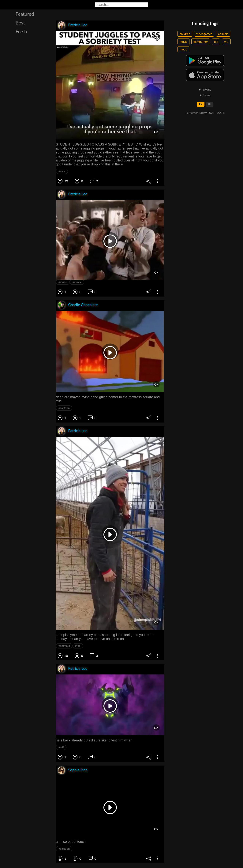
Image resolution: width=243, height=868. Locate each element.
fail (216, 41)
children (185, 34)
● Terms (205, 95)
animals (223, 34)
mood (183, 49)
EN (201, 104)
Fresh (21, 31)
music (183, 41)
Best (20, 23)
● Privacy (205, 89)
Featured (25, 14)
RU (209, 104)
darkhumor (201, 41)
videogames (204, 34)
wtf (226, 41)
